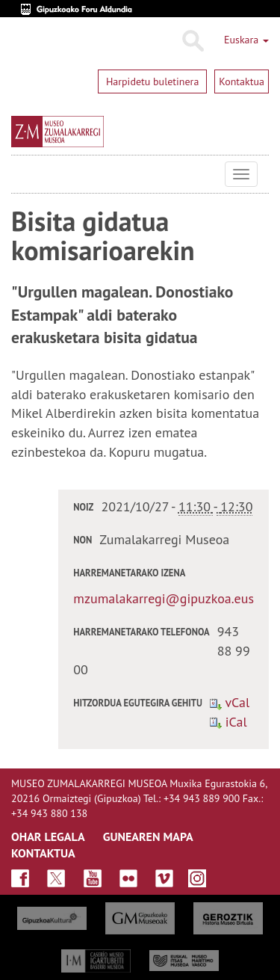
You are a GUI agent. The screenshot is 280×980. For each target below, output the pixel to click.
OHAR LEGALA (48, 836)
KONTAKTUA (43, 853)
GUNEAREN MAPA (148, 836)
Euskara (246, 40)
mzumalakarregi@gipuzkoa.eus (164, 598)
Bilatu (192, 41)
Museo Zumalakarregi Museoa (22, 174)
